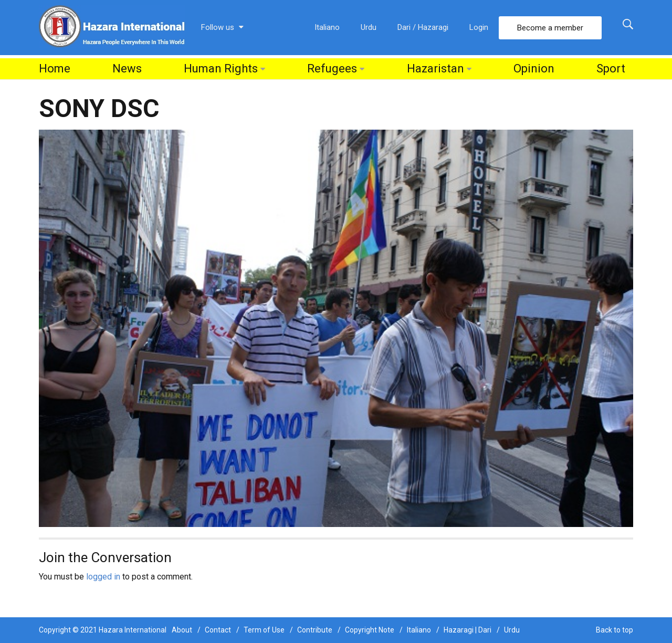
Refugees (332, 68)
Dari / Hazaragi (423, 27)
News (127, 68)
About (182, 630)
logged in (103, 577)
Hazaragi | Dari (468, 630)
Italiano (327, 27)
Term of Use (264, 630)
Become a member (550, 28)
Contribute (315, 630)
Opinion (534, 68)
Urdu (369, 27)
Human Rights (221, 68)
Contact (218, 630)
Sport (611, 68)
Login (479, 27)
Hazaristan (435, 68)
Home (55, 68)
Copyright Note (370, 630)
